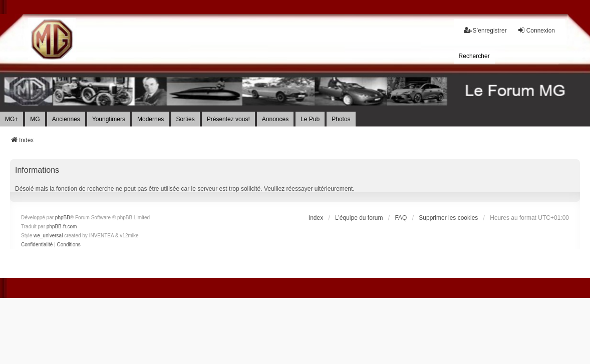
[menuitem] (474, 56)
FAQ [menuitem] (401, 218)
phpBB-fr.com (62, 227)
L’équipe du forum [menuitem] (359, 218)
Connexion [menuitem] (536, 30)
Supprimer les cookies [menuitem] (448, 218)
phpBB (63, 218)
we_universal (48, 236)
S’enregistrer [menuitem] (485, 30)
